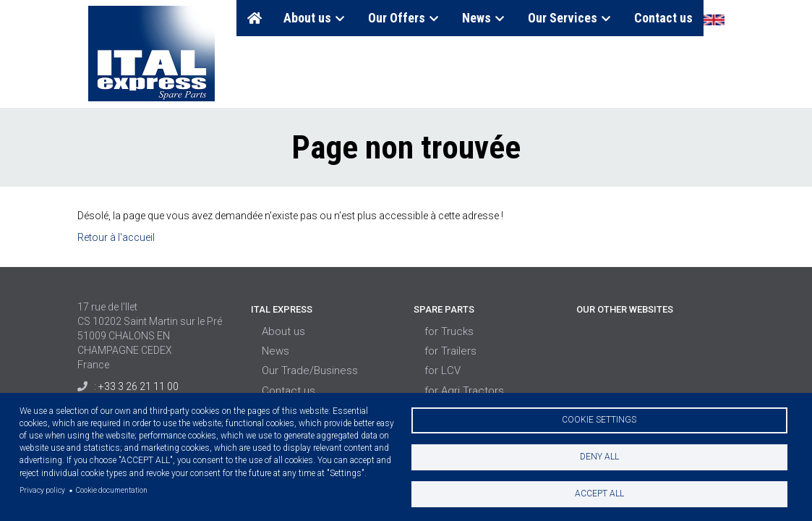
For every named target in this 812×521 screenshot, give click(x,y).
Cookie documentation (112, 490)
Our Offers (404, 18)
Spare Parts (444, 309)
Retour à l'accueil (116, 237)
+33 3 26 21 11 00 (138, 386)
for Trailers (450, 351)
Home (255, 18)
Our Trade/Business (310, 370)
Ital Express (282, 309)
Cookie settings (599, 420)
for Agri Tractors (464, 391)
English (714, 20)
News (484, 18)
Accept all (599, 494)
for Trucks (449, 331)
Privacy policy (42, 490)
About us (315, 18)
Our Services (570, 18)
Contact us (663, 18)
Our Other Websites (625, 309)
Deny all (599, 457)
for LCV (443, 370)
